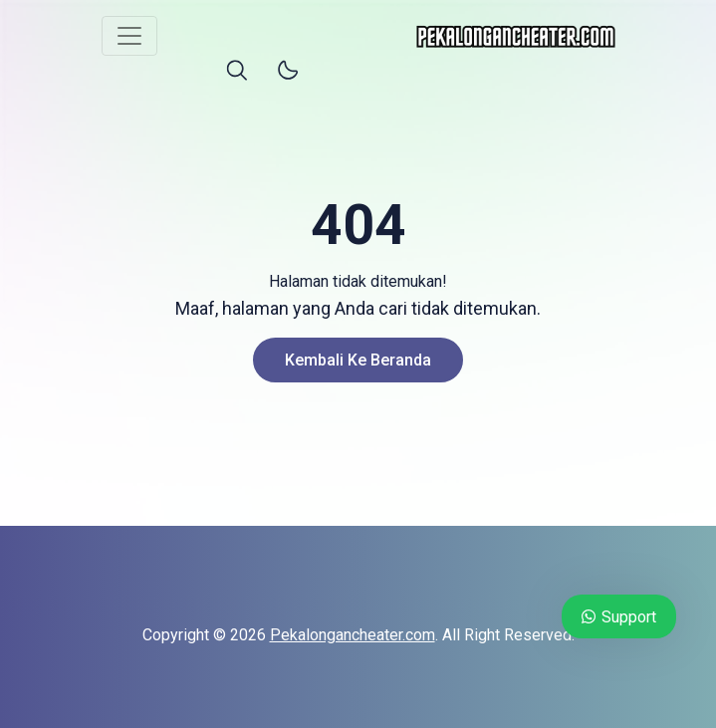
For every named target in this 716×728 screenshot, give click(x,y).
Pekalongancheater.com (353, 635)
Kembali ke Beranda (358, 360)
